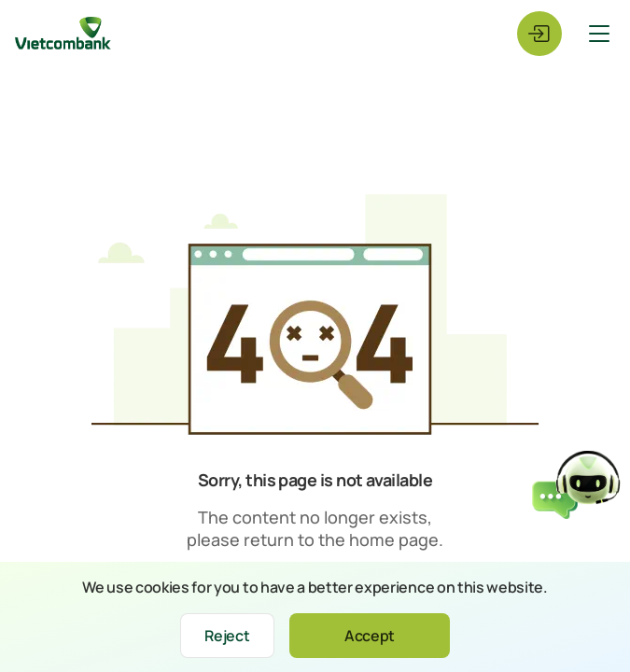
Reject (227, 636)
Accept (370, 636)
